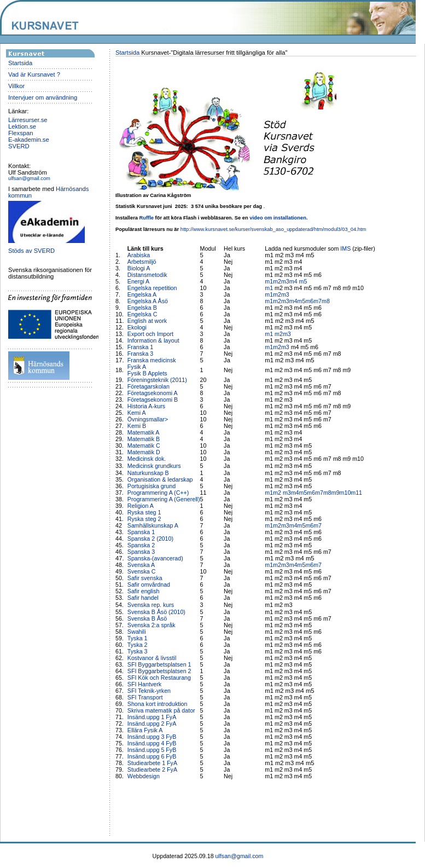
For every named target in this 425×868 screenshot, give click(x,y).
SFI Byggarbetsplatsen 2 (159, 671)
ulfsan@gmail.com (29, 178)
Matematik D (144, 452)
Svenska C (142, 571)
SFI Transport (145, 697)
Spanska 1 (141, 532)
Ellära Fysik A (145, 730)
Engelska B (142, 308)
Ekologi (137, 327)
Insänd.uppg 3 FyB (152, 737)
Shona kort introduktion (158, 704)
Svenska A (141, 565)
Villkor (16, 86)
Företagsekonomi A (153, 393)
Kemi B (137, 426)
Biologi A (139, 268)
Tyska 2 (138, 645)
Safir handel (143, 598)
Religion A (141, 506)
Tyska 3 (138, 651)
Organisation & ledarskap (160, 479)
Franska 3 (140, 354)
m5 (303, 281)
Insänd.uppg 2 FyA (152, 724)
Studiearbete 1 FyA (152, 763)
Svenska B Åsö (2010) (156, 612)
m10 (345, 493)
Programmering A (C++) (158, 493)
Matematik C (144, 445)
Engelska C (142, 314)
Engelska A (142, 294)
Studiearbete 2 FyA (152, 769)
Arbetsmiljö (142, 262)
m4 (294, 281)
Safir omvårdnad (149, 585)
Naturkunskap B (148, 473)
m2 (277, 281)
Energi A (138, 281)
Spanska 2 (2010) (150, 539)
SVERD (19, 146)
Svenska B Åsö (147, 618)
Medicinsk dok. (147, 459)
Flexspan (21, 133)
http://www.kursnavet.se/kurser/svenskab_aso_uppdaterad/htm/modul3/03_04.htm (273, 229)
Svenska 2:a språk (152, 625)
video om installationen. (278, 218)
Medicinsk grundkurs (155, 466)
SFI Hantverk (144, 684)
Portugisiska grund (152, 486)
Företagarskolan (149, 386)
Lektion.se (22, 126)
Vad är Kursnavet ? (34, 74)
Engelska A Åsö (148, 301)
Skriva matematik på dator (161, 710)
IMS (345, 248)
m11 (356, 493)
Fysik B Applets (147, 373)
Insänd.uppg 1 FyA (152, 717)
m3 (285, 281)
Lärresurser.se (28, 120)
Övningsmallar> (148, 419)
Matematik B (144, 439)
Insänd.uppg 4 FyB (152, 743)
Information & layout (153, 340)
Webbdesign (144, 776)
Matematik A (144, 432)
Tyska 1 (138, 638)
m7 (318, 301)
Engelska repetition (152, 288)
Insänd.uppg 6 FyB (152, 756)
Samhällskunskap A (153, 525)
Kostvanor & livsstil (153, 658)
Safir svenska (145, 578)
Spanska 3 (141, 552)
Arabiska (139, 255)
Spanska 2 (141, 545)
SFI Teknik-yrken (149, 691)
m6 (309, 301)
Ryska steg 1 (144, 512)
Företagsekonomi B (153, 400)
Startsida (20, 63)
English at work (147, 321)
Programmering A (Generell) (164, 499)
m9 (336, 493)
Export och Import (150, 334)
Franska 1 (140, 347)
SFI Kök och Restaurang (159, 678)
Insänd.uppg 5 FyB (152, 750)
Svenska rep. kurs (151, 605)
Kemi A (137, 413)
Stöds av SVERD (31, 251)
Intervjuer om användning (43, 97)
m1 (269, 281)
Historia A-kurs (146, 406)
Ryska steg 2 (144, 519)
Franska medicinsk (152, 360)
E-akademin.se (29, 140)
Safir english (144, 591)
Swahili (138, 632)
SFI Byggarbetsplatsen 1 (159, 664)
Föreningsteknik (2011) (157, 380)
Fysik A (137, 367)
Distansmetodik (147, 275)
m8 (326, 301)
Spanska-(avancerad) (155, 558)
